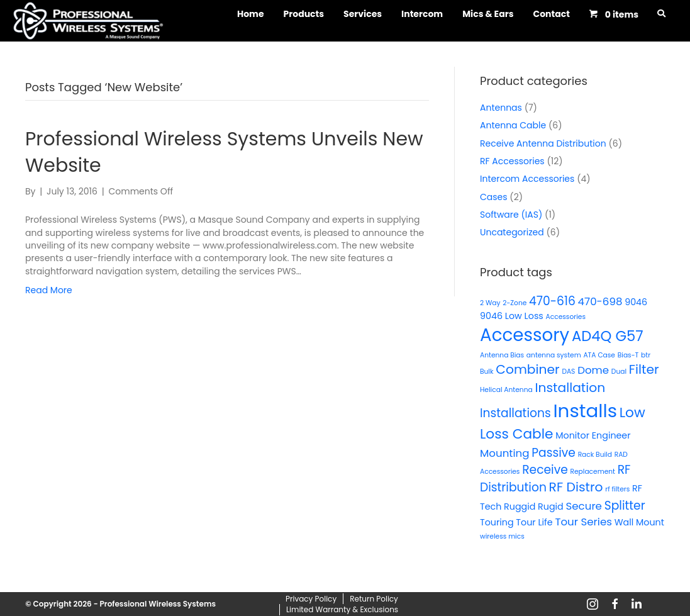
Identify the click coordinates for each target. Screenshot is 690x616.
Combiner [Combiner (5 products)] (527, 369)
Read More (49, 290)
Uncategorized (512, 232)
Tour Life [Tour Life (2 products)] (534, 522)
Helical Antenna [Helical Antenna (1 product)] (506, 390)
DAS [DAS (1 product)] (568, 372)
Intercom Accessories (527, 179)
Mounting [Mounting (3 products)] (504, 453)
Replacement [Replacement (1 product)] (592, 472)
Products (304, 14)
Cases (494, 197)
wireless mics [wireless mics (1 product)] (502, 536)
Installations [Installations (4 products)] (515, 413)
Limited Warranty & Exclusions (342, 609)
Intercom (422, 14)
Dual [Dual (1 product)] (619, 372)
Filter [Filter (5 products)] (644, 369)
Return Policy (374, 599)
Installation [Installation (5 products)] (570, 388)
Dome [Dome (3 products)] (593, 370)
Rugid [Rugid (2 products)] (551, 507)
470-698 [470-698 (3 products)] (600, 301)
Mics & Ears (488, 14)
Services (363, 14)
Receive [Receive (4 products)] (545, 470)
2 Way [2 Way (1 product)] (490, 303)
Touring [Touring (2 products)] (497, 522)
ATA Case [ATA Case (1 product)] (599, 355)
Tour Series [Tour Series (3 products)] (583, 522)
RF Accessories (512, 161)
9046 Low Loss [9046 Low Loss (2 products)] (512, 316)
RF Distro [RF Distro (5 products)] (576, 487)
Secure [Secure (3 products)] (583, 506)
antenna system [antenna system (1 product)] (554, 355)
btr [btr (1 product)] (646, 355)
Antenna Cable (513, 125)
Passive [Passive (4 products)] (554, 453)
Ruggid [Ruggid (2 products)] (520, 507)
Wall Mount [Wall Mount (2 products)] (639, 522)
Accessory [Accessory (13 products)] (525, 335)
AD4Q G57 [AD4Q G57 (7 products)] (608, 336)
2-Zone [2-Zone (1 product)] (515, 303)
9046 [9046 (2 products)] (636, 302)
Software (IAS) (511, 215)
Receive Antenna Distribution (543, 143)
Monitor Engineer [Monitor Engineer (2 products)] (593, 435)
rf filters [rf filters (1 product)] (617, 489)
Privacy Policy (311, 599)
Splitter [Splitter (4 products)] (625, 506)
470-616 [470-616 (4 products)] (552, 301)
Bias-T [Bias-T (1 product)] (628, 355)
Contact (551, 14)
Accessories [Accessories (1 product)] (566, 317)
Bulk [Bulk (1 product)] (487, 372)
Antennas (501, 108)
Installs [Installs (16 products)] (585, 411)
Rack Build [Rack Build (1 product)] (595, 455)
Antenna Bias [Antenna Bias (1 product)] (502, 355)
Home (251, 14)
